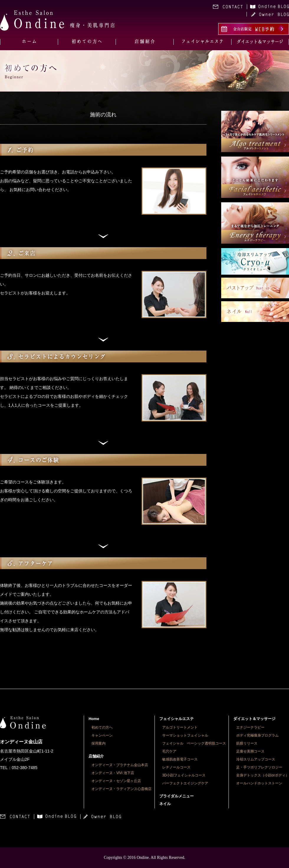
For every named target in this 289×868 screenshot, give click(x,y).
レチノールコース (176, 767)
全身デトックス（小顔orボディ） (263, 775)
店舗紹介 (96, 756)
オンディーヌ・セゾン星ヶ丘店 (116, 781)
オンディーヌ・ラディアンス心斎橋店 (121, 789)
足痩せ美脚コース (250, 751)
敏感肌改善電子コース (180, 759)
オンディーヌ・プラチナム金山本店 (120, 765)
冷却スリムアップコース (256, 759)
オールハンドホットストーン (259, 783)
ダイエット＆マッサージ (254, 719)
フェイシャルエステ (176, 719)
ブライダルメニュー (176, 796)
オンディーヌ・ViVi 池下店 (113, 773)
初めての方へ (102, 727)
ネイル (165, 804)
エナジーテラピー (250, 727)
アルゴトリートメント (180, 727)
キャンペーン (102, 735)
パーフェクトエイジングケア (185, 783)
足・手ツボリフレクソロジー (259, 767)
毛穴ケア (169, 751)
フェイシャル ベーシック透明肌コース (194, 743)
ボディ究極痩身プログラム (257, 735)
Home (94, 719)
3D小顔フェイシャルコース (184, 775)
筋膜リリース (247, 743)
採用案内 (98, 743)
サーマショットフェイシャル (185, 735)
